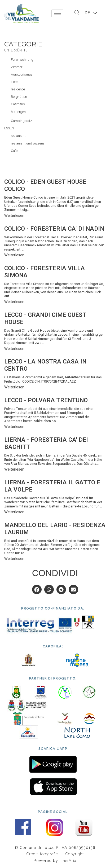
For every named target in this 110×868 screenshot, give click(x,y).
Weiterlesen (14, 216)
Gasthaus (18, 104)
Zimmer (17, 67)
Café (14, 151)
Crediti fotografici (43, 854)
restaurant (18, 136)
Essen (9, 128)
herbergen (18, 112)
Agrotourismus (22, 74)
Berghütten (19, 97)
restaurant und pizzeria (28, 143)
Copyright (74, 854)
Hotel (15, 82)
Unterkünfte (16, 50)
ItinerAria (68, 860)
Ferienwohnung (22, 60)
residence (18, 89)
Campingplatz (21, 121)
